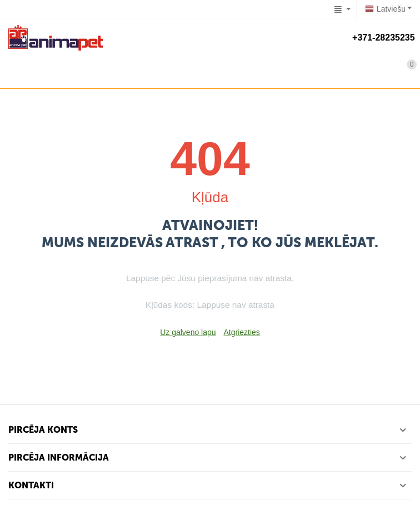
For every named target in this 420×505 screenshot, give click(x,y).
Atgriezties (241, 332)
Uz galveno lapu (188, 332)
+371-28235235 (382, 37)
